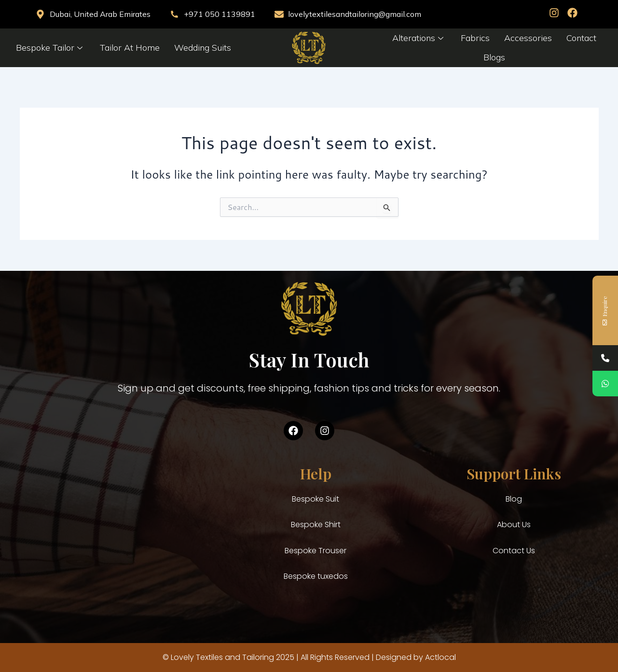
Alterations (418, 38)
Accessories (528, 38)
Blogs (494, 57)
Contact (581, 38)
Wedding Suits (203, 48)
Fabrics (475, 38)
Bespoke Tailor (49, 48)
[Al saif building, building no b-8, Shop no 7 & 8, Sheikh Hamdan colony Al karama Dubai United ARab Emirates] (109, 537)
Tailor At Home (130, 48)
